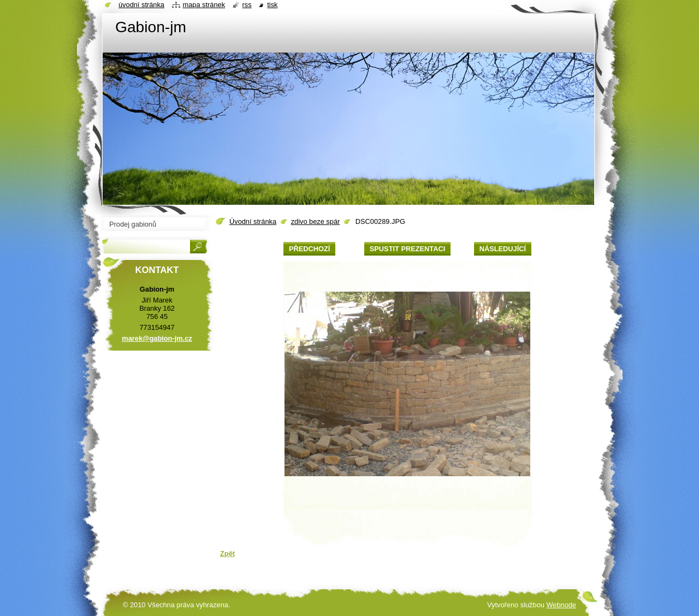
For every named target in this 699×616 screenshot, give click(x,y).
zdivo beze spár (316, 221)
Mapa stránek (204, 5)
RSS (247, 5)
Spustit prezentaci (407, 249)
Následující (503, 249)
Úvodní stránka (253, 221)
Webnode (561, 605)
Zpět (227, 553)
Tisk (272, 5)
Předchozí (309, 249)
